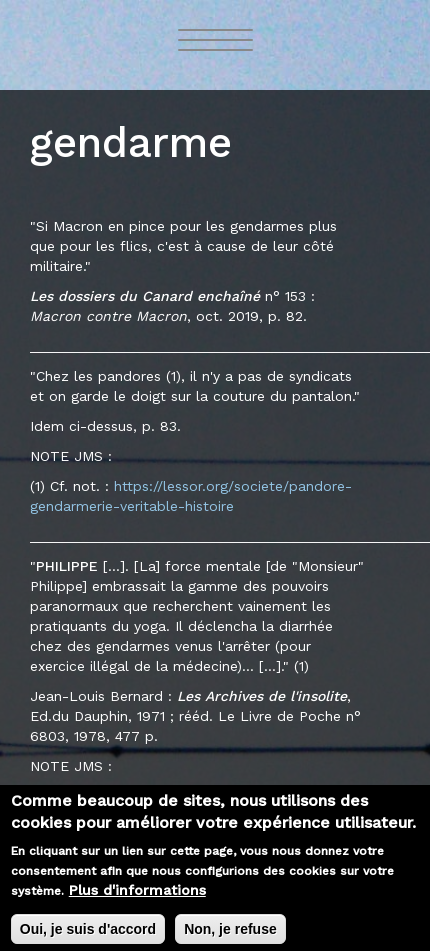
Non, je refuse (230, 935)
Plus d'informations (137, 896)
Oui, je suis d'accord (88, 935)
